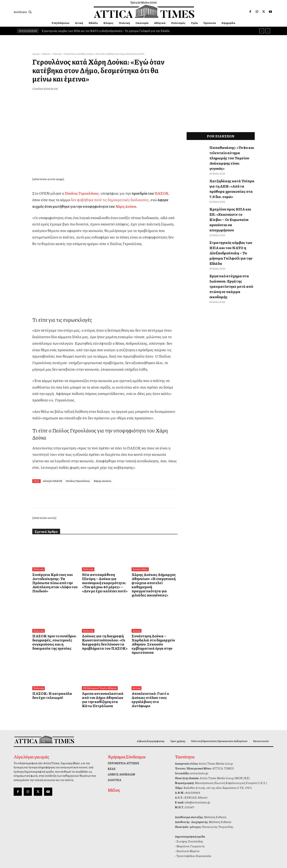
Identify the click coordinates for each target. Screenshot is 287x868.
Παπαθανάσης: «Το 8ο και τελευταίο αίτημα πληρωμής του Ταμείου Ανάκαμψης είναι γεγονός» (231, 153)
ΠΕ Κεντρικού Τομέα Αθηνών (99, 677)
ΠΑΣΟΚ (161, 193)
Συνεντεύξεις (140, 569)
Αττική (136, 625)
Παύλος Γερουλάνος (78, 481)
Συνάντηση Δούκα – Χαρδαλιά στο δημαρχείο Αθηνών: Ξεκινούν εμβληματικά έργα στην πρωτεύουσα (154, 635)
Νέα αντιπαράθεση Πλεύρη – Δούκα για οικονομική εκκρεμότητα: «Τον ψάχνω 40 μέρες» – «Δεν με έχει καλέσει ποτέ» (103, 582)
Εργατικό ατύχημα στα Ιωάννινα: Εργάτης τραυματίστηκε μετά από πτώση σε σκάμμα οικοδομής (231, 245)
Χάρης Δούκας (103, 481)
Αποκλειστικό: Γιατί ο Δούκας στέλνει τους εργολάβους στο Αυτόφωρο (152, 685)
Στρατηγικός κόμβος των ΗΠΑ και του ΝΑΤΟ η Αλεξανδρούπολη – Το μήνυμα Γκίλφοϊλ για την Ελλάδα (106, 31)
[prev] (262, 31)
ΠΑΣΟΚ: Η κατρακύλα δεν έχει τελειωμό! (54, 684)
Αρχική (36, 54)
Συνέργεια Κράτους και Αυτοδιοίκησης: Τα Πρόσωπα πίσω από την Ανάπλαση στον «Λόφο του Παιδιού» (53, 580)
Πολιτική (57, 54)
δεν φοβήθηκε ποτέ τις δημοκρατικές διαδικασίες (110, 200)
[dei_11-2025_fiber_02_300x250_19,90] (105, 301)
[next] (268, 31)
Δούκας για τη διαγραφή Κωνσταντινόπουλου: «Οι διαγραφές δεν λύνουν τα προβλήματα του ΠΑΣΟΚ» (100, 635)
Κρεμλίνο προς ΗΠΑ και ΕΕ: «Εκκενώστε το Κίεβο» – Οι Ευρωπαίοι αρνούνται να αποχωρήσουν (229, 197)
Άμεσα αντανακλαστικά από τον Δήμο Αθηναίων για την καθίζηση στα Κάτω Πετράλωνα (105, 685)
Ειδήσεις (46, 54)
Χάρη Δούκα (126, 206)
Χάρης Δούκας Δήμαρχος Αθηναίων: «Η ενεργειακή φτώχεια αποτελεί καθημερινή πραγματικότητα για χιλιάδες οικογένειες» (152, 582)
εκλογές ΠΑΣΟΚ (53, 481)
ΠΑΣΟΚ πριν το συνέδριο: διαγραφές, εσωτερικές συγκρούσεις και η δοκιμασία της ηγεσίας (55, 635)
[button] (23, 12)
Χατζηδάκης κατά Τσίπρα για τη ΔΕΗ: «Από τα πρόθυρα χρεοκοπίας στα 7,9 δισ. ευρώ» (231, 175)
